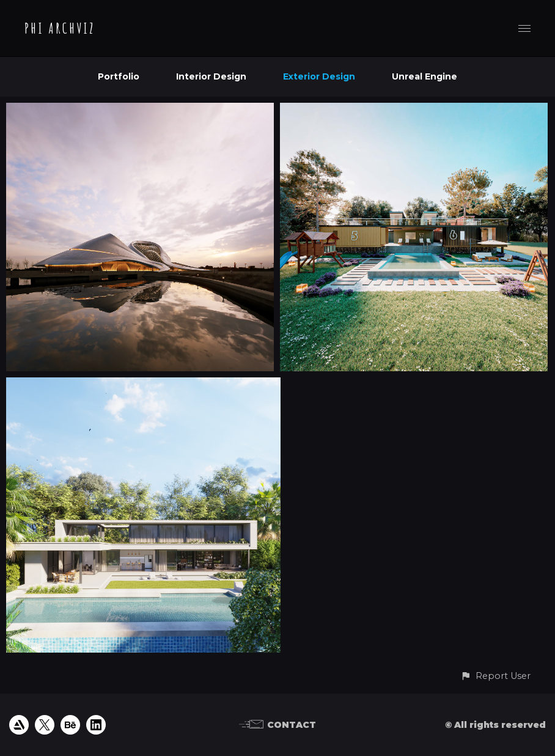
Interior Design (211, 76)
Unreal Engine (425, 76)
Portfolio (119, 76)
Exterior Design (319, 76)
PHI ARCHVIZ (60, 28)
